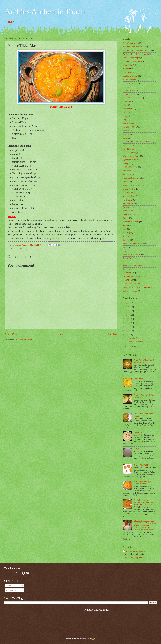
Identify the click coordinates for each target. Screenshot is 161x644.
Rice (124, 229)
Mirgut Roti (138, 449)
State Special (128, 262)
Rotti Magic (127, 233)
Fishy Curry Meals (130, 127)
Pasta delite (127, 214)
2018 (128, 311)
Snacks (125, 247)
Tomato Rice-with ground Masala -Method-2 (143, 483)
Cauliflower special (130, 76)
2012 (128, 335)
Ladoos (126, 182)
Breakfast (126, 69)
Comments (11, 590)
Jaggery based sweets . (131, 160)
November (132, 338)
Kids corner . (128, 174)
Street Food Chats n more (132, 265)
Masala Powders (129, 189)
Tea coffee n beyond (130, 276)
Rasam (125, 225)
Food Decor (127, 131)
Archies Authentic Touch (45, 12)
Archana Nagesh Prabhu (135, 551)
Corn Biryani (139, 379)
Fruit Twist (127, 134)
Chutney (126, 87)
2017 (128, 315)
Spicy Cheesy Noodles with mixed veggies (144, 361)
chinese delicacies (129, 83)
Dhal (125, 105)
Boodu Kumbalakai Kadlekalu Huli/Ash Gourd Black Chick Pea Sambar (144, 502)
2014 (128, 327)
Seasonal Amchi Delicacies (133, 244)
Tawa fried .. (127, 273)
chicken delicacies (130, 80)
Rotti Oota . (127, 236)
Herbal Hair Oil (129, 149)
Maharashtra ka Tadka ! (131, 185)
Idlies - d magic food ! (131, 156)
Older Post (112, 334)
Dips (125, 112)
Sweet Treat (127, 269)
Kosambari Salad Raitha (132, 178)
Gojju (125, 138)
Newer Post (11, 334)
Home (11, 22)
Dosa (125, 116)
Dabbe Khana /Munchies (132, 98)
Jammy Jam (127, 164)
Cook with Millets (129, 94)
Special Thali (128, 258)
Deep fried (127, 101)
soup (125, 251)
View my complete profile (132, 558)
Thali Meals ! (128, 280)
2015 (128, 323)
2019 (128, 307)
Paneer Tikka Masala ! (136, 341)
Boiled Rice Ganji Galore (132, 61)
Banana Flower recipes (131, 58)
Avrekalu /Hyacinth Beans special (135, 54)
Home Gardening (129, 153)
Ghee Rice (138, 432)
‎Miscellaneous (128, 193)
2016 (128, 319)
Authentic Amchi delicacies (133, 47)
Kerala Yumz (128, 171)
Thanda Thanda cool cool (132, 284)
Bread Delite (127, 65)
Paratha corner (128, 211)
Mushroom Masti (129, 196)
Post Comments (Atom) (24, 340)
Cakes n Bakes (128, 72)
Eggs (125, 120)
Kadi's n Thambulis (130, 167)
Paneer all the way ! (21, 249)
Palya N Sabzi (128, 204)
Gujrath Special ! (129, 145)
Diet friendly (128, 109)
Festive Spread (128, 123)
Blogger (92, 639)
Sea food (126, 240)
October (131, 347)
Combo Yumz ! (128, 90)
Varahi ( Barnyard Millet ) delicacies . (137, 287)
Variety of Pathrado (130, 291)
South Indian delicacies (131, 255)
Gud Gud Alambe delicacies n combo (137, 142)
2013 (128, 331)
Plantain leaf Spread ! (131, 222)
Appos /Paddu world (130, 43)
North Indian (128, 200)
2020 (128, 303)
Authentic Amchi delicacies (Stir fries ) (137, 50)
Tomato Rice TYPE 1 (142, 465)
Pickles (125, 218)
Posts (9, 586)
